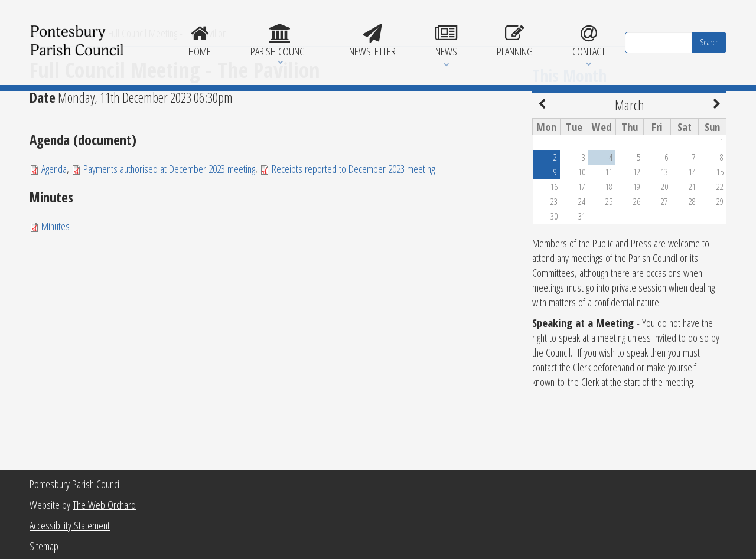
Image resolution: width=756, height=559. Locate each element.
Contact (589, 41)
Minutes (56, 301)
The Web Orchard (104, 504)
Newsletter (373, 41)
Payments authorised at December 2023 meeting (169, 244)
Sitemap (44, 546)
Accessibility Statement (70, 525)
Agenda (54, 244)
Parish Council (280, 41)
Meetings (82, 108)
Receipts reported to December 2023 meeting (353, 244)
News (446, 41)
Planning (514, 41)
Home (200, 41)
